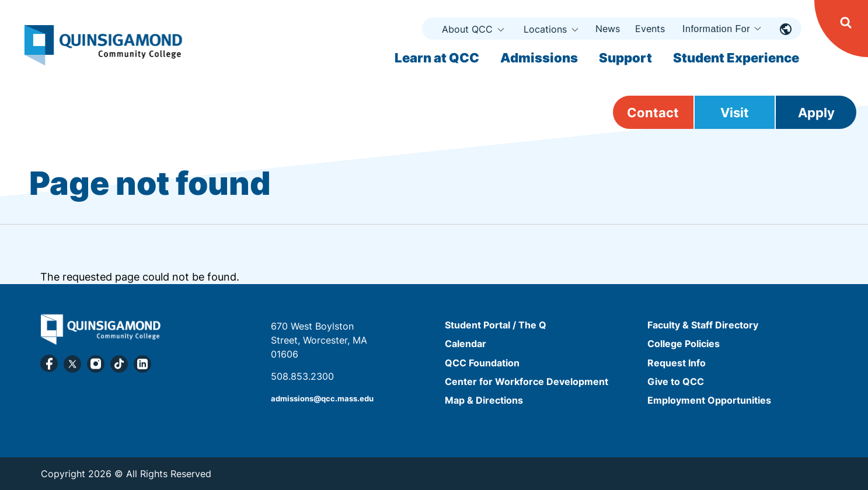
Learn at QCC (437, 58)
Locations (545, 29)
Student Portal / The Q (496, 325)
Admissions (539, 58)
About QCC (467, 29)
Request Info (677, 363)
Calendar (466, 344)
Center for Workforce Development (527, 381)
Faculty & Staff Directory (703, 325)
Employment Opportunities (709, 400)
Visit (735, 113)
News (608, 29)
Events (650, 29)
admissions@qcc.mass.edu (322, 399)
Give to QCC (676, 381)
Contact (653, 113)
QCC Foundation (482, 363)
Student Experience (736, 58)
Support (625, 58)
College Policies (684, 344)
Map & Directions (484, 400)
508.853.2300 (302, 376)
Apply (816, 113)
